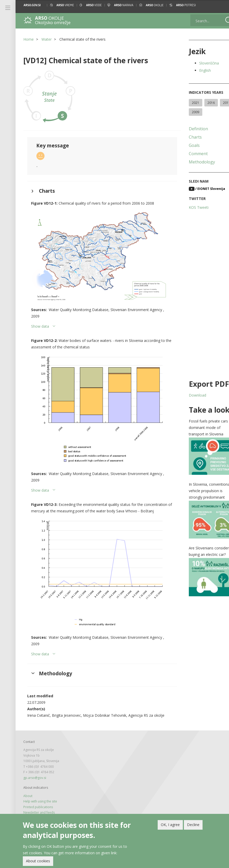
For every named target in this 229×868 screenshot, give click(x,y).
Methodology (194, 162)
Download (189, 395)
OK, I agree (170, 825)
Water (47, 39)
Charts (187, 137)
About (28, 783)
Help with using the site (40, 788)
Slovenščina (201, 63)
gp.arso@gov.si (35, 764)
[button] (220, 5)
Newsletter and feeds (39, 799)
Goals (186, 145)
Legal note (31, 805)
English (197, 70)
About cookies (38, 861)
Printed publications (38, 794)
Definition (190, 129)
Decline (193, 825)
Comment (190, 154)
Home (29, 39)
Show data (40, 321)
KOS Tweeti (190, 207)
